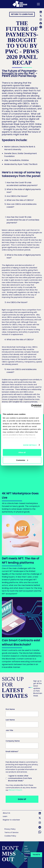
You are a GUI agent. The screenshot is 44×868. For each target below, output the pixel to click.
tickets (36, 855)
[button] (38, 4)
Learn (5, 816)
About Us (6, 813)
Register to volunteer (11, 820)
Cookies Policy (10, 836)
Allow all (22, 452)
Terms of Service (11, 832)
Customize (22, 460)
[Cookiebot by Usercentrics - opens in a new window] (31, 406)
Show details (30, 445)
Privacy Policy (15, 790)
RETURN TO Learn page (22, 14)
